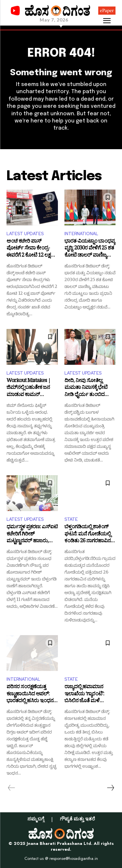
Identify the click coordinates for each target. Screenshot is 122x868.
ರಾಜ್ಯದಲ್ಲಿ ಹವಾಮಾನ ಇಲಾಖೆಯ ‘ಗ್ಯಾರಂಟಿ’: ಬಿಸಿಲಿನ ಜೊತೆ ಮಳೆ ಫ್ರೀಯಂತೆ (84, 695)
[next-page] (110, 788)
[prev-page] (12, 788)
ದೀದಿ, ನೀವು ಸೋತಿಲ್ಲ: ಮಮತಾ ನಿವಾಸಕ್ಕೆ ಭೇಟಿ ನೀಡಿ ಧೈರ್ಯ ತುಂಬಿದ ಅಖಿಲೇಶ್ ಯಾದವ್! (86, 388)
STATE (71, 519)
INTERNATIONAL (81, 234)
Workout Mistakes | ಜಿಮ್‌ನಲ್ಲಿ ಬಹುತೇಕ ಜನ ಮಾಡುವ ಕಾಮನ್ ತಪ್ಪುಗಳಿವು (28, 388)
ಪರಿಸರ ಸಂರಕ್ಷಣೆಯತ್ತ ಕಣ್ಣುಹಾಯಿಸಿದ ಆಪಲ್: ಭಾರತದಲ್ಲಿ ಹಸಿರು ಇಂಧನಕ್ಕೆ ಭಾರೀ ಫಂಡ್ (31, 695)
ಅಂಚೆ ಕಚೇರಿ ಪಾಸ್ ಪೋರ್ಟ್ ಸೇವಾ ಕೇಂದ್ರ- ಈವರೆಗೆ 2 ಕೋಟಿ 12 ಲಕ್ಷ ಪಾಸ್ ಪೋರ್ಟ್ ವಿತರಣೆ (29, 249)
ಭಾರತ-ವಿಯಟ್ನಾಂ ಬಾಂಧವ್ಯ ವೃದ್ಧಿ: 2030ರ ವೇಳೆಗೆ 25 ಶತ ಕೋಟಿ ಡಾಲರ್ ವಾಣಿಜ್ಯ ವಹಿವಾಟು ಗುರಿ (90, 249)
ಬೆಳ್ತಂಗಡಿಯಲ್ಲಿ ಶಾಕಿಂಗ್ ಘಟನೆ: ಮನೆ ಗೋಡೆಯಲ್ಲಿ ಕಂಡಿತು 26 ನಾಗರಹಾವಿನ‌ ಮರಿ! (88, 535)
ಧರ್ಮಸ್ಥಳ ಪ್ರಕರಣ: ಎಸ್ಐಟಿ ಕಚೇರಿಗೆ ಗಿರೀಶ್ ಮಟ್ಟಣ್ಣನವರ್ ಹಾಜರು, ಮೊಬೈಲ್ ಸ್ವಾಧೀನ (32, 535)
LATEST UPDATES (25, 234)
